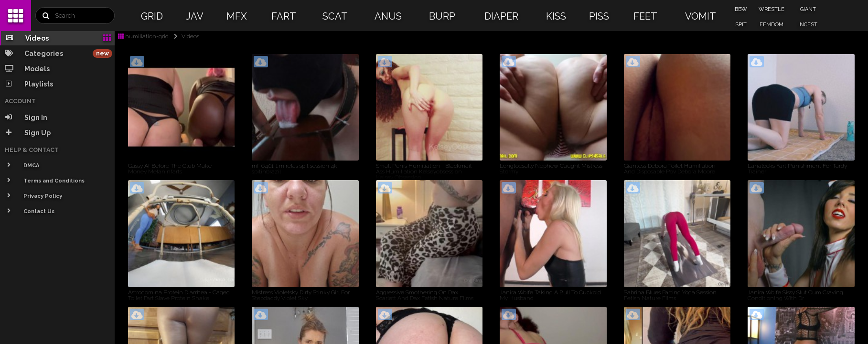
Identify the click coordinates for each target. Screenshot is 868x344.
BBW (741, 9)
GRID (152, 16)
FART (284, 16)
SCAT (335, 16)
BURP (442, 16)
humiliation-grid (143, 36)
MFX (237, 16)
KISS (556, 16)
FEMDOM (772, 25)
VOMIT (701, 16)
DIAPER (501, 16)
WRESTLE (772, 9)
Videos (185, 36)
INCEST (808, 25)
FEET (645, 16)
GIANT (808, 9)
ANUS (388, 16)
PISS (599, 16)
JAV (195, 16)
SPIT (741, 25)
